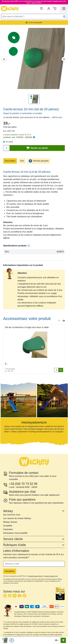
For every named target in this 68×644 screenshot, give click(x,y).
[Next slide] (64, 321)
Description (10, 161)
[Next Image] (64, 59)
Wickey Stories (10, 522)
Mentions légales (50, 612)
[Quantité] (56, 370)
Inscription (10, 571)
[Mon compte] (49, 9)
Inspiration (8, 529)
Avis (22, 161)
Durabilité (8, 526)
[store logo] (10, 9)
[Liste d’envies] (12, 640)
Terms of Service (49, 576)
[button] (16, 397)
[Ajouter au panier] (61, 370)
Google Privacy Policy (35, 576)
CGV (25, 614)
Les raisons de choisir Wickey (17, 518)
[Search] (64, 17)
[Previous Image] (4, 59)
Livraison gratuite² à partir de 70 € (17, 135)
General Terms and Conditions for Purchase (42, 614)
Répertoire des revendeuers (32, 616)
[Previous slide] (59, 321)
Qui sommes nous (12, 515)
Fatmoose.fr (46, 616)
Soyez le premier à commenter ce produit (23, 113)
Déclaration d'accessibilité (15, 533)
